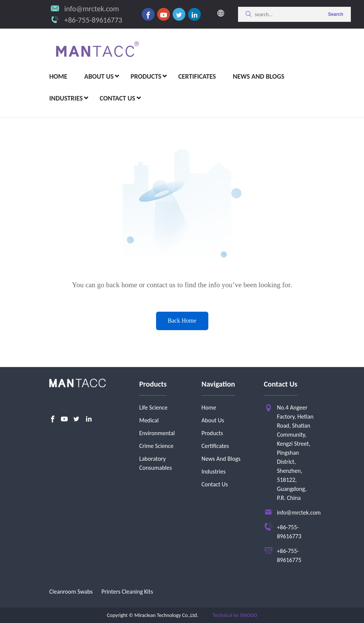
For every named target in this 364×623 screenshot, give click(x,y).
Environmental (157, 433)
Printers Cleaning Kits (127, 592)
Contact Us (117, 98)
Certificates (197, 76)
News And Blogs (221, 459)
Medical (149, 420)
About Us (213, 420)
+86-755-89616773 (93, 20)
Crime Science (156, 446)
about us (99, 76)
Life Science (153, 407)
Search (336, 14)
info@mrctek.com (92, 9)
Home (58, 76)
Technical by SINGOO (235, 615)
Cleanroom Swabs (71, 592)
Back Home (182, 321)
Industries (66, 98)
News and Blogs (259, 76)
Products (146, 76)
